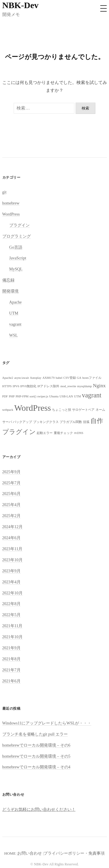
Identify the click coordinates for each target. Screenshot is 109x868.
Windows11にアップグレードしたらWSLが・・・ (47, 723)
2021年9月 (11, 648)
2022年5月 (11, 615)
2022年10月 (12, 593)
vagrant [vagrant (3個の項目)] (92, 395)
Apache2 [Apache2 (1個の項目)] (8, 378)
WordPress (11, 214)
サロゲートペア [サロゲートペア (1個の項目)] (83, 410)
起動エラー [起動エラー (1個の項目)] (45, 433)
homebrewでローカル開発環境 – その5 (36, 756)
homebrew (11, 203)
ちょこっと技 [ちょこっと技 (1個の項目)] (62, 410)
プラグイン (19, 225)
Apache (16, 302)
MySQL (16, 269)
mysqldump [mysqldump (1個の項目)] (85, 386)
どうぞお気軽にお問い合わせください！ (39, 809)
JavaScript (18, 258)
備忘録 (8, 280)
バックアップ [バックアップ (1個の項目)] (22, 422)
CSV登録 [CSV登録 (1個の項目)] (70, 378)
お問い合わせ (30, 853)
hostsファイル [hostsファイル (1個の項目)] (92, 378)
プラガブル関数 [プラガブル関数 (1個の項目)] (71, 422)
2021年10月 (12, 637)
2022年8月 (11, 604)
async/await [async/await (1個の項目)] (22, 378)
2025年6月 (11, 494)
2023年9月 (11, 571)
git (5, 192)
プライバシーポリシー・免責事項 (74, 853)
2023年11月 (12, 549)
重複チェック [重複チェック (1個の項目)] (63, 433)
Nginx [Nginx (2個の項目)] (99, 385)
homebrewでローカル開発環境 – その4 (36, 767)
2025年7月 (11, 483)
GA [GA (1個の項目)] (79, 378)
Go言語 (16, 247)
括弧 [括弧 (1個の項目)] (86, 422)
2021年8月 (11, 659)
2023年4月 (11, 582)
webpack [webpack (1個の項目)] (8, 410)
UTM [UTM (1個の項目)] (78, 396)
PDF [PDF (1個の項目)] (5, 396)
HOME (10, 853)
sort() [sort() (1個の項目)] (33, 396)
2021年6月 (11, 681)
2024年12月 (12, 527)
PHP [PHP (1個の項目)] (12, 396)
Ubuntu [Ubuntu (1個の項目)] (54, 396)
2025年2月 (11, 516)
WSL (14, 335)
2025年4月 (11, 505)
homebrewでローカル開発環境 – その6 (36, 745)
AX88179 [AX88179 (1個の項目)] (49, 378)
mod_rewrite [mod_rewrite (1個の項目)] (68, 386)
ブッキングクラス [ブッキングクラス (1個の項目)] (46, 422)
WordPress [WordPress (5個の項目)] (33, 408)
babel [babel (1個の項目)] (59, 378)
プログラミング (17, 236)
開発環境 (10, 291)
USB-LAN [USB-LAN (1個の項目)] (66, 396)
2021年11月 (12, 626)
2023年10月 (12, 560)
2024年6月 (11, 538)
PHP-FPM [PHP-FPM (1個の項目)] (22, 396)
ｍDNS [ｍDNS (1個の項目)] (78, 433)
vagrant (15, 324)
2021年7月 (11, 670)
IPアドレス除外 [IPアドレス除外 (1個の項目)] (48, 386)
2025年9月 (11, 472)
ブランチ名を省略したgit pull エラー (35, 734)
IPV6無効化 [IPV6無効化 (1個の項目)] (28, 386)
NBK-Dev (20, 5)
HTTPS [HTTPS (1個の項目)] (7, 386)
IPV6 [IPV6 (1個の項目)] (16, 386)
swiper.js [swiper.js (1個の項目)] (43, 396)
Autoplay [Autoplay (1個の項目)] (36, 378)
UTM (14, 313)
